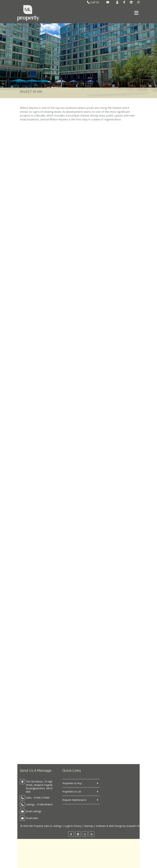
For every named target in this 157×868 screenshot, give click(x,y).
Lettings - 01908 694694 (39, 804)
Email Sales (32, 818)
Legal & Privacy (73, 826)
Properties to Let (72, 792)
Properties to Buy (72, 783)
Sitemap (89, 826)
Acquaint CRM (134, 826)
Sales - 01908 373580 (38, 798)
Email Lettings (34, 811)
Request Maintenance (74, 800)
